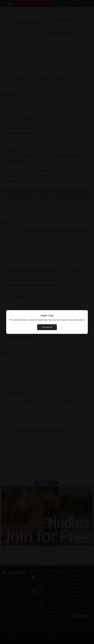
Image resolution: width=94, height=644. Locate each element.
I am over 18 (47, 327)
